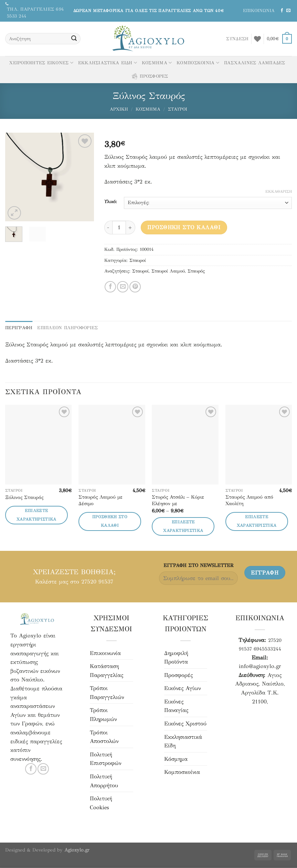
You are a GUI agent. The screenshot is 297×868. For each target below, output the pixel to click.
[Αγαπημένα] (257, 39)
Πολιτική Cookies (101, 803)
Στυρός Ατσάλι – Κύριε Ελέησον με (178, 500)
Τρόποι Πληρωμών (103, 715)
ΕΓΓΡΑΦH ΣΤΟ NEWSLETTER (198, 565)
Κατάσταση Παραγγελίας (107, 671)
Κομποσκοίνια (182, 772)
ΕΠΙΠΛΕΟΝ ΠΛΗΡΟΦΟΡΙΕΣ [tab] (67, 328)
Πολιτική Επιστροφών (105, 759)
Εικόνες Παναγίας (176, 706)
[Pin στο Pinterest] (135, 287)
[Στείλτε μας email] (288, 11)
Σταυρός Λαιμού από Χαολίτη (249, 500)
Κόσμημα (148, 109)
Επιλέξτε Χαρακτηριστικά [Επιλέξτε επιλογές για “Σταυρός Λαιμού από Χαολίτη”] (257, 521)
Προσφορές (178, 675)
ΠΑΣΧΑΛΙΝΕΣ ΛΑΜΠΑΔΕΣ (255, 63)
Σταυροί (178, 109)
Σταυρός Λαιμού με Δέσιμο (100, 500)
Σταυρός (196, 271)
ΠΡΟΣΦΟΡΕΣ (150, 76)
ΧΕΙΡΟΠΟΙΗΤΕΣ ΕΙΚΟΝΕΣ (41, 63)
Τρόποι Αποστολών (104, 737)
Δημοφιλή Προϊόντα (176, 658)
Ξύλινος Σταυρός (24, 497)
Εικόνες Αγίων (182, 688)
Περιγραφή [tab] (19, 328)
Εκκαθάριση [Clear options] (279, 192)
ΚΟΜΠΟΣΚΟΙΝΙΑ (198, 63)
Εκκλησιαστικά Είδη (183, 741)
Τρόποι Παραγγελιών (107, 693)
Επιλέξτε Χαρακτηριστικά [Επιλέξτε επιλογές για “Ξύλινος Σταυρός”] (36, 515)
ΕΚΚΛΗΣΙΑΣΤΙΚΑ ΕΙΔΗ (108, 63)
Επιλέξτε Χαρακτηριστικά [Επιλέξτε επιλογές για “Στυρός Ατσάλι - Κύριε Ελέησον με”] (183, 526)
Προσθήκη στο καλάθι (184, 227)
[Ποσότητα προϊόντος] (119, 227)
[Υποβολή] (74, 39)
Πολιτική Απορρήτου (104, 781)
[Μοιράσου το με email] (123, 287)
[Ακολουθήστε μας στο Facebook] (282, 11)
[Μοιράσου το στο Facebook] (110, 287)
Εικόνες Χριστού (185, 724)
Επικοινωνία (105, 653)
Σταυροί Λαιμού (168, 271)
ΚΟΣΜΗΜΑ (157, 63)
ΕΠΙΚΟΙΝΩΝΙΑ (259, 11)
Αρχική (119, 109)
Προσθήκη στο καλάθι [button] (110, 521)
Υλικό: (111, 202)
